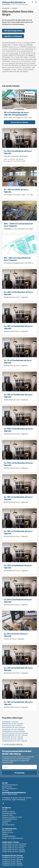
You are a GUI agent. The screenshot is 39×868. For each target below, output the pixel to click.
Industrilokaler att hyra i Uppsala (13, 731)
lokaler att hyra (14, 47)
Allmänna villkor (8, 815)
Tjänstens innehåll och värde (12, 817)
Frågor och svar (8, 832)
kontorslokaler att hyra (16, 49)
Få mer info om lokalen (19, 122)
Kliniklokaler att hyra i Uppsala (13, 737)
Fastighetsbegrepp (9, 836)
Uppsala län (6, 8)
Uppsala (15, 8)
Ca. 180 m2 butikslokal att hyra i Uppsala (18, 703)
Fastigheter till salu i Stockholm (13, 857)
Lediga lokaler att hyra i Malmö (13, 848)
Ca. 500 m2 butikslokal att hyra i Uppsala (19, 430)
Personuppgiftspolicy (10, 819)
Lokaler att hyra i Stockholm (21, 61)
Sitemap (5, 823)
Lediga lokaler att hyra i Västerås (14, 851)
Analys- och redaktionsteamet (13, 838)
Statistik (5, 834)
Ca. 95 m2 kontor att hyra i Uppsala (16, 635)
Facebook (3, 803)
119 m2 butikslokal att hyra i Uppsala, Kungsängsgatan (16, 113)
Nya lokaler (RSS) (8, 825)
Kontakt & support (8, 811)
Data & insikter (7, 830)
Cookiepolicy (7, 821)
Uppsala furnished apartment (16, 156)
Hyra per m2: (8, 161)
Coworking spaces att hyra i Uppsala (15, 733)
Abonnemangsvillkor (9, 813)
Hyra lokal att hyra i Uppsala (12, 725)
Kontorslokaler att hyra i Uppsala (13, 727)
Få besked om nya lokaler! (32, 2)
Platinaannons (20, 109)
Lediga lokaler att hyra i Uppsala (13, 850)
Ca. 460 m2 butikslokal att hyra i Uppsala (19, 293)
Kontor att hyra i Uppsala (14, 639)
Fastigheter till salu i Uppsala (12, 863)
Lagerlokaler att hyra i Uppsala (13, 729)
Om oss (5, 809)
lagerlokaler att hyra (13, 51)
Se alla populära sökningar (13, 744)
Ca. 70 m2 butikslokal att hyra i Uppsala (18, 361)
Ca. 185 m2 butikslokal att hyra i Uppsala (18, 532)
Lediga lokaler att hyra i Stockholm (14, 844)
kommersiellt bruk (23, 4)
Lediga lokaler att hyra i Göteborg (14, 846)
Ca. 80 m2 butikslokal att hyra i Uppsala (18, 601)
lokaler (31, 55)
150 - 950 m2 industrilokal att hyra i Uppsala (17, 259)
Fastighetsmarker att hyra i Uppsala (15, 741)
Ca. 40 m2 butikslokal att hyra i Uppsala (18, 566)
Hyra (6, 159)
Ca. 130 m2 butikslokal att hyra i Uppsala (18, 669)
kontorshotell (14, 53)
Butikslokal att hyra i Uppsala (16, 297)
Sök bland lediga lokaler (13, 31)
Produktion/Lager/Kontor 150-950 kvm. (20, 263)
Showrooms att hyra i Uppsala (13, 739)
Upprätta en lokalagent (13, 36)
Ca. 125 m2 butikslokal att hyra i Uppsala (18, 396)
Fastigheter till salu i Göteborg (13, 859)
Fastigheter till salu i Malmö (12, 861)
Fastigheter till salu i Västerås (12, 865)
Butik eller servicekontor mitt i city (18, 118)
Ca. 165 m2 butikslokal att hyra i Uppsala (18, 327)
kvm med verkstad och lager (19, 229)
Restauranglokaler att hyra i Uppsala (15, 735)
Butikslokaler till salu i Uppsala (13, 724)
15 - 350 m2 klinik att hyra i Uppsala (16, 191)
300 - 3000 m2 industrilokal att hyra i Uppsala (18, 225)
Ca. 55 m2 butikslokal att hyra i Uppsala (18, 152)
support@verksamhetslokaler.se (14, 792)
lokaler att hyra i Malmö (27, 63)
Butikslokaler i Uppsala (10, 722)
